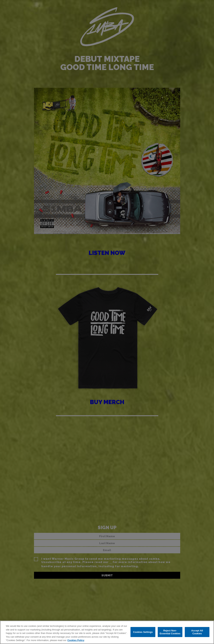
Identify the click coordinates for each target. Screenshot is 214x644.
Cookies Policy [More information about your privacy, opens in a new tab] (76, 640)
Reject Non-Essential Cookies (170, 632)
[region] (107, 632)
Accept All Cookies (197, 632)
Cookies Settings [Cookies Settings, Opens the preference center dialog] (143, 632)
